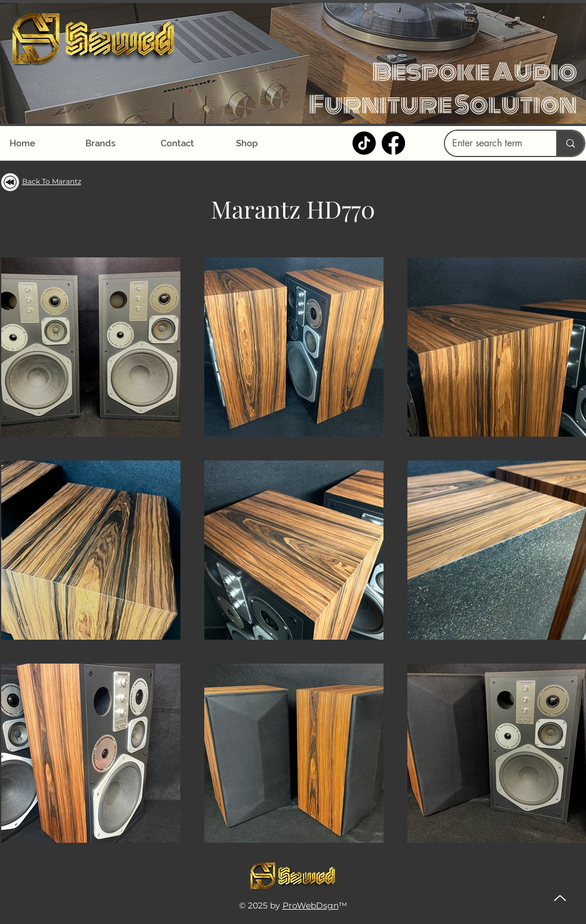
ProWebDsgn (311, 905)
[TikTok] (364, 143)
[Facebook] (393, 143)
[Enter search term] (492, 143)
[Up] (560, 898)
